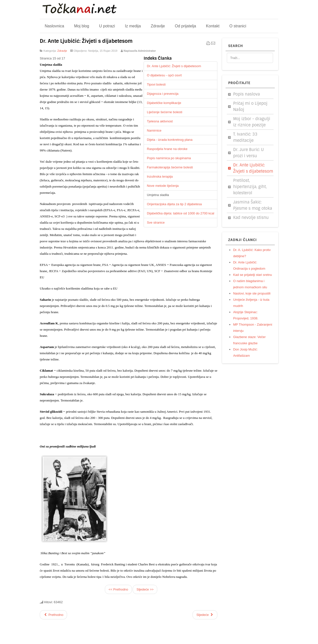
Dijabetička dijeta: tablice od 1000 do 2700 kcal (180, 213)
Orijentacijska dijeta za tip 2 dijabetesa (174, 204)
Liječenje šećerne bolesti (164, 112)
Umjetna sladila (158, 195)
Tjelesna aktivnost (160, 121)
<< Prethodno (118, 589)
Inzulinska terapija (160, 176)
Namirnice (154, 130)
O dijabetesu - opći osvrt (164, 75)
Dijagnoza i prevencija (163, 94)
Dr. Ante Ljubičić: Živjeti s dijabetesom (86, 41)
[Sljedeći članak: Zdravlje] (205, 615)
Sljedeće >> (145, 589)
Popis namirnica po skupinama (169, 158)
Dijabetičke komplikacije (164, 103)
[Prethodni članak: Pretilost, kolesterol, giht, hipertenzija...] (53, 615)
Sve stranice (156, 223)
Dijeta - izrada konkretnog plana (170, 140)
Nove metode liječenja (163, 186)
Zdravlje (62, 51)
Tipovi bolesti (156, 84)
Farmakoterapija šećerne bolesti (170, 167)
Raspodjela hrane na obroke (167, 149)
